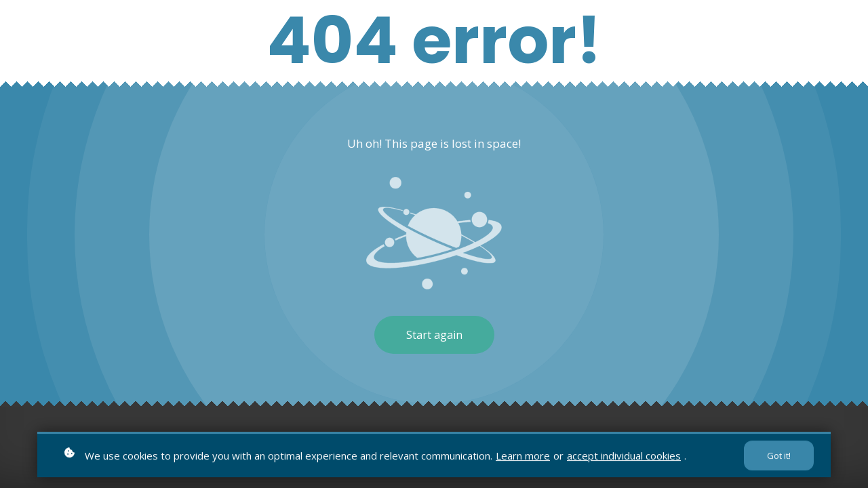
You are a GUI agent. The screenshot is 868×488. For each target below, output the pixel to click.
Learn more (523, 456)
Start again (434, 335)
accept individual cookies (624, 456)
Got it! (779, 457)
